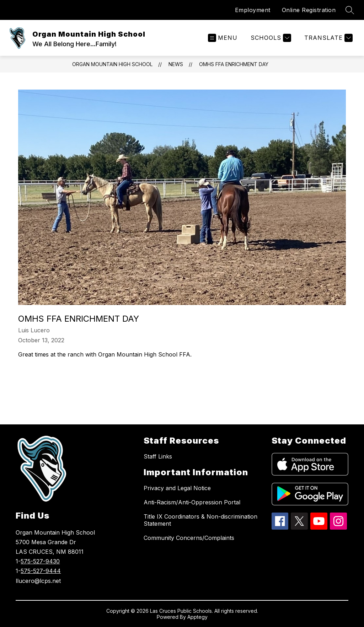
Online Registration (309, 10)
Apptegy (197, 617)
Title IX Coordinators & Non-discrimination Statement (200, 520)
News (176, 64)
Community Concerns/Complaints (189, 538)
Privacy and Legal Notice (177, 488)
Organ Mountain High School (112, 64)
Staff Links (158, 456)
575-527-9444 (41, 571)
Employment (253, 10)
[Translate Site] (328, 38)
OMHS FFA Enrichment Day (234, 64)
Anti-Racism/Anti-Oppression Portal (192, 502)
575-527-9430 (40, 561)
